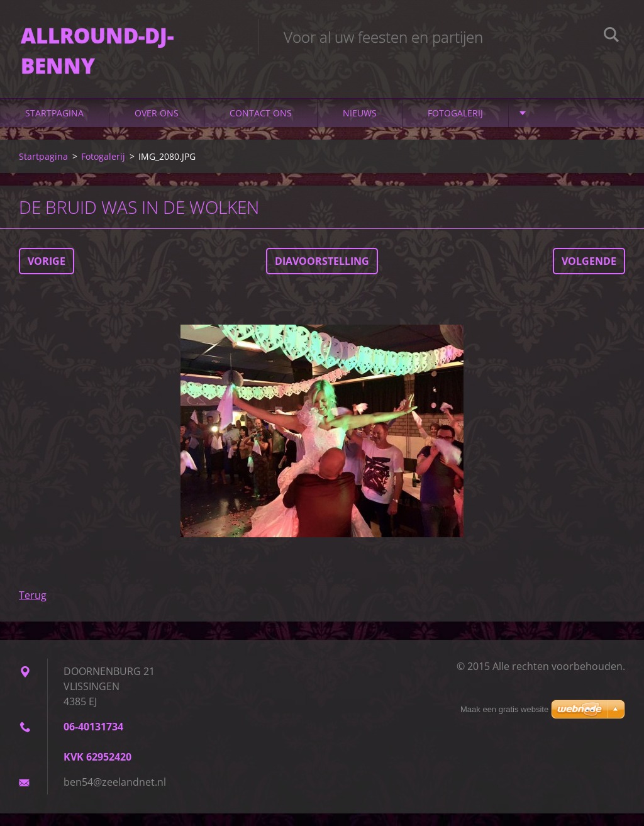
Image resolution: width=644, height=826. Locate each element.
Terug (33, 608)
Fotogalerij (455, 126)
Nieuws (360, 126)
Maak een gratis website (504, 709)
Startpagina (54, 126)
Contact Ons (261, 126)
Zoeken (611, 36)
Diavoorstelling (322, 274)
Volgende (589, 274)
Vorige (47, 274)
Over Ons (157, 126)
